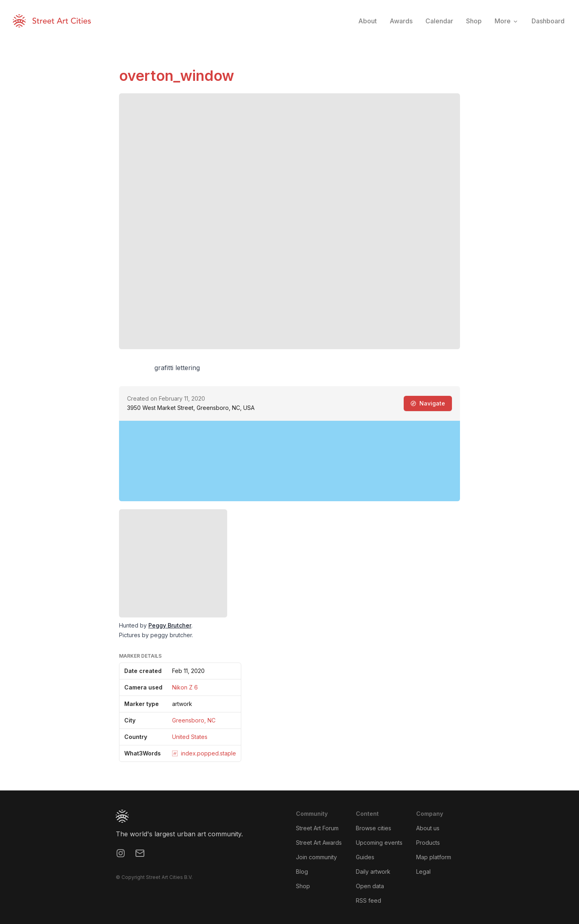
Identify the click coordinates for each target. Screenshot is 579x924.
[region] (289, 461)
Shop (303, 886)
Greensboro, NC (194, 720)
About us (428, 828)
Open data (370, 886)
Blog (302, 872)
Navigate (428, 403)
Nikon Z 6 (185, 687)
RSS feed (369, 900)
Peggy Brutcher (170, 625)
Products (428, 843)
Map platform (434, 857)
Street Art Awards (319, 843)
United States (190, 737)
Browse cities (374, 828)
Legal (423, 872)
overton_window (177, 76)
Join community (316, 857)
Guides (365, 857)
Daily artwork (373, 872)
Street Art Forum (317, 828)
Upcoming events (379, 843)
